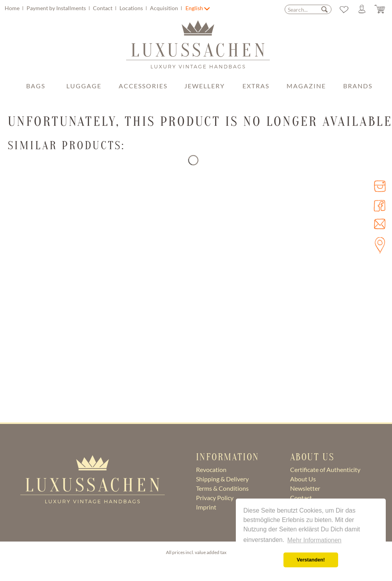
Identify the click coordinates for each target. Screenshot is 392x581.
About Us (303, 479)
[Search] (324, 9)
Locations (132, 8)
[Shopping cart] (380, 9)
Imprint (206, 507)
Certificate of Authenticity (325, 469)
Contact (103, 8)
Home (13, 8)
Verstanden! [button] (311, 560)
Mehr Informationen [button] (314, 540)
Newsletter (305, 488)
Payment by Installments (57, 8)
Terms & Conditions (222, 488)
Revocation (211, 469)
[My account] (361, 9)
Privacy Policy (215, 498)
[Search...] (308, 9)
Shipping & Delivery (222, 479)
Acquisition (165, 8)
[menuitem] (94, 8)
